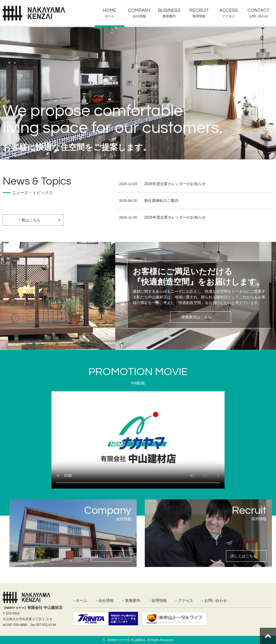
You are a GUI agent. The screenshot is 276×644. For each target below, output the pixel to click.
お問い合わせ (258, 16)
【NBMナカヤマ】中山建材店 (126, 640)
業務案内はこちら (205, 317)
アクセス (229, 16)
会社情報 (139, 16)
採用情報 (199, 16)
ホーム (110, 16)
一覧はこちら (39, 220)
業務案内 (169, 16)
